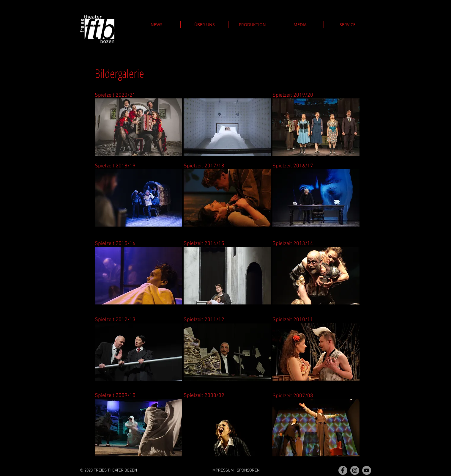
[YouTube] (367, 470)
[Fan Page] (343, 470)
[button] (252, 25)
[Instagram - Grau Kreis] (355, 470)
